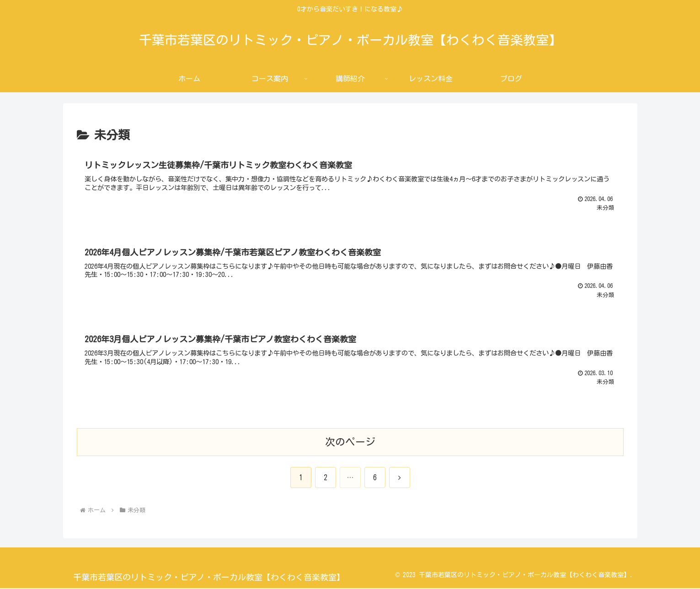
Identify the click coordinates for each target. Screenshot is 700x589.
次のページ (350, 443)
